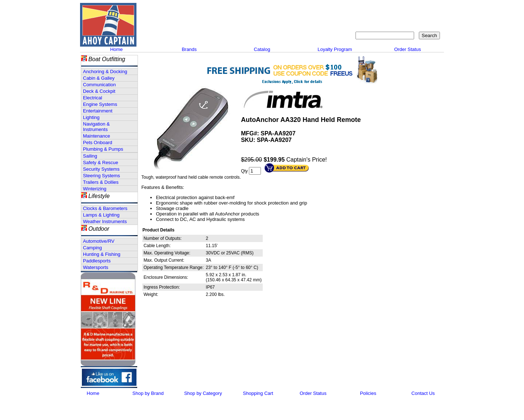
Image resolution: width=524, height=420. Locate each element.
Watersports (96, 267)
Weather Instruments (105, 221)
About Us (332, 9)
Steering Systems (102, 176)
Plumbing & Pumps (103, 149)
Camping (92, 248)
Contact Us (362, 9)
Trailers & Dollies (101, 182)
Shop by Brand (148, 393)
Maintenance (96, 136)
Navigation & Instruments (96, 127)
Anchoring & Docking (105, 72)
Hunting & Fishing (102, 254)
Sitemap (391, 9)
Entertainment (98, 111)
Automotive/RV (99, 241)
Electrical (93, 98)
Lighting (91, 117)
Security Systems (101, 169)
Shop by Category (203, 393)
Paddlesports (97, 261)
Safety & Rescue (101, 163)
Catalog (262, 49)
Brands (189, 49)
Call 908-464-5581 (166, 33)
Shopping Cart (424, 9)
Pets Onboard (98, 142)
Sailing (90, 156)
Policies (368, 393)
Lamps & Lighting (101, 215)
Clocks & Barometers (105, 208)
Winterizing (95, 189)
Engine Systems (100, 104)
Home (117, 49)
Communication (99, 85)
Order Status (408, 49)
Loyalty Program (335, 49)
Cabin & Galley (99, 78)
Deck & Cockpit (99, 91)
